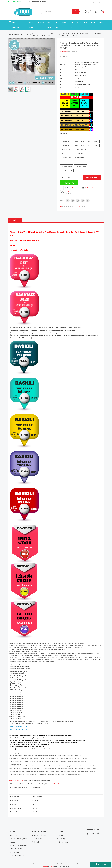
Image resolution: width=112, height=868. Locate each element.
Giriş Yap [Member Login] (85, 11)
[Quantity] (66, 177)
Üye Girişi (62, 839)
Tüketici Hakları (15, 852)
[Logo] (23, 12)
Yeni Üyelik (63, 835)
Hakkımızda (13, 835)
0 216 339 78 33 (69, 194)
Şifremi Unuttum (65, 842)
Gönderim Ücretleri (41, 835)
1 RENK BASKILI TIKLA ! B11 (72, 111)
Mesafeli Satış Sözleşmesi (18, 845)
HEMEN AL (69, 183)
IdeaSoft (46, 867)
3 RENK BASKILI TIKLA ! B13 (72, 120)
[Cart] (99, 12)
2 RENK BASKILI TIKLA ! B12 (72, 116)
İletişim (12, 842)
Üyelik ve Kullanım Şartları (18, 839)
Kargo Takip (91, 2)
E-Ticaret (52, 867)
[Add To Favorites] (67, 206)
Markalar (37, 842)
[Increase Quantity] (69, 177)
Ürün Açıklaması (15, 220)
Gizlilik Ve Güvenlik (16, 849)
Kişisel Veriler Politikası (17, 855)
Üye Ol (85, 13)
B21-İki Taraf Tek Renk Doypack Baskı (87, 62)
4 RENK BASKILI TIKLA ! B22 (72, 130)
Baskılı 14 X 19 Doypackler (83, 65)
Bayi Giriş (100, 2)
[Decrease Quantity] (62, 177)
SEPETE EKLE (92, 177)
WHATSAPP (101, 864)
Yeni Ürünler (38, 839)
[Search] (60, 12)
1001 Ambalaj (64, 52)
